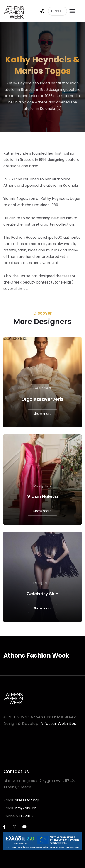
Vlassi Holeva (43, 496)
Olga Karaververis (42, 399)
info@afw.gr (25, 808)
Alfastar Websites (58, 724)
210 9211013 (25, 816)
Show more (42, 414)
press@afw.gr (27, 800)
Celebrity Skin (42, 594)
